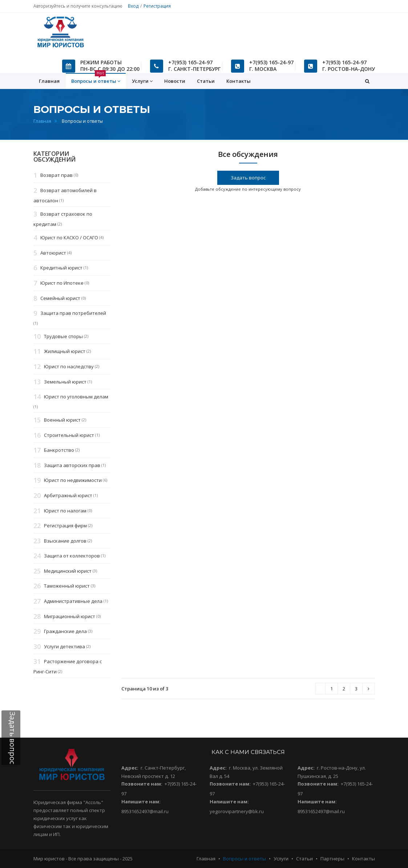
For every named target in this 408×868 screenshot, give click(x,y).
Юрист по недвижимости (73, 480)
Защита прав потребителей (73, 313)
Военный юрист (62, 420)
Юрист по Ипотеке (62, 283)
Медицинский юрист (68, 571)
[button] (367, 81)
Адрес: (130, 768)
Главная (42, 121)
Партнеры (332, 859)
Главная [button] (49, 81)
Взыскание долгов (65, 541)
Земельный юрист (65, 382)
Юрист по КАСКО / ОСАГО (69, 238)
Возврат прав (56, 175)
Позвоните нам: (142, 784)
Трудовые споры (63, 336)
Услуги (281, 859)
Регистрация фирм (65, 526)
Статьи (206, 81)
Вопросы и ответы (245, 859)
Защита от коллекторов (72, 556)
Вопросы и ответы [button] (96, 79)
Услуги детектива (64, 646)
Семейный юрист (60, 298)
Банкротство (59, 450)
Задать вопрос (248, 178)
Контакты (239, 81)
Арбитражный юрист (68, 495)
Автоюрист (53, 253)
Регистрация (157, 6)
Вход (133, 6)
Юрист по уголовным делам (76, 397)
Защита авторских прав (72, 465)
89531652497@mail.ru (145, 811)
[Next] (320, 689)
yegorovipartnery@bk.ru (237, 811)
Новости (175, 81)
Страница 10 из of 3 (145, 689)
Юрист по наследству (69, 366)
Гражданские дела (65, 632)
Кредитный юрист (61, 268)
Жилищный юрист (65, 352)
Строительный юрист (69, 435)
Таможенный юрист (67, 586)
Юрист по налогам (65, 511)
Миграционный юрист (70, 616)
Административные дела (73, 601)
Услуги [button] (142, 81)
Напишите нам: (141, 802)
